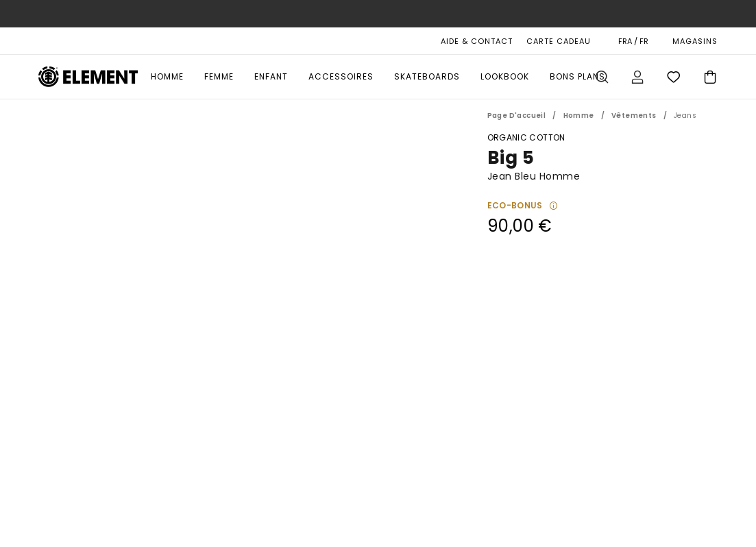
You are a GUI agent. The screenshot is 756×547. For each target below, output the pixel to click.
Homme (167, 76)
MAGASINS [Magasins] (695, 41)
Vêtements (634, 116)
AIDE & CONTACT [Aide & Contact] (477, 41)
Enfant (271, 76)
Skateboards (427, 76)
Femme (219, 76)
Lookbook (505, 76)
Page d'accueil (517, 116)
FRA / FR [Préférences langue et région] (633, 41)
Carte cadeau (559, 41)
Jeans (685, 116)
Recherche (602, 77)
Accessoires (341, 76)
